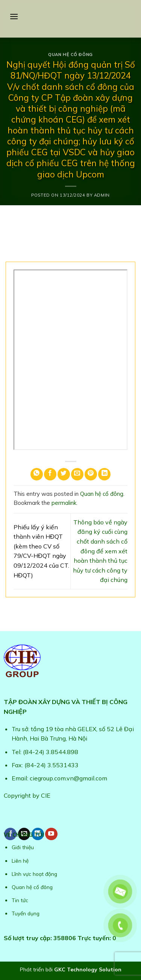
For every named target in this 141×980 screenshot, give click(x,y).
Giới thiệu (23, 847)
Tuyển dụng (26, 913)
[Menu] (14, 16)
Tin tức (20, 900)
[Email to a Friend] (77, 474)
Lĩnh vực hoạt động (34, 874)
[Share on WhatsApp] (37, 474)
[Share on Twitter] (64, 474)
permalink (64, 503)
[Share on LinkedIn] (104, 474)
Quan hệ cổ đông (70, 55)
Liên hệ (20, 861)
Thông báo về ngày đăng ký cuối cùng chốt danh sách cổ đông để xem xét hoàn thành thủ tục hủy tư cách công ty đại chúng (100, 551)
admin (102, 195)
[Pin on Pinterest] (91, 474)
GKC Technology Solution (88, 969)
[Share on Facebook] (50, 474)
